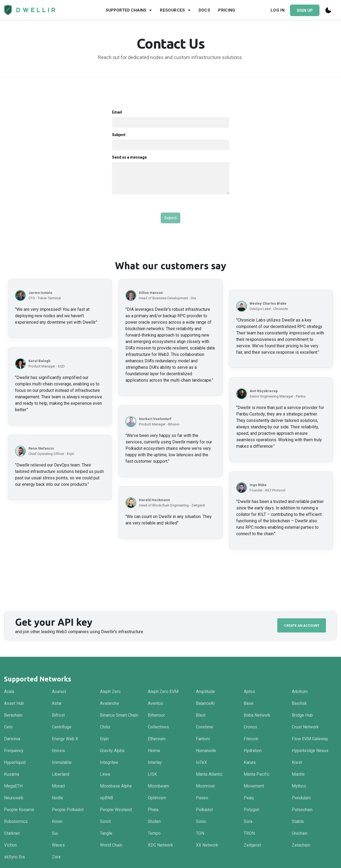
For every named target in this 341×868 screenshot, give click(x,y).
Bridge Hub (302, 715)
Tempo (154, 833)
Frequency (14, 751)
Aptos (249, 692)
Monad (58, 786)
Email (117, 112)
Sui (55, 833)
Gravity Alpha (112, 751)
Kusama (12, 774)
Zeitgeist (252, 845)
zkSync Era (14, 857)
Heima (154, 751)
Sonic (201, 821)
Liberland (61, 774)
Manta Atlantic (209, 774)
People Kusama (19, 810)
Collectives (158, 727)
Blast (201, 715)
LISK (152, 774)
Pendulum (301, 798)
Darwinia (12, 739)
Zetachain (301, 845)
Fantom (203, 739)
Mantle (298, 774)
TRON (249, 833)
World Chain (111, 845)
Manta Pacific (257, 774)
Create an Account (302, 625)
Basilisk (299, 703)
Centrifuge (62, 727)
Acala (9, 692)
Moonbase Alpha (116, 786)
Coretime (204, 727)
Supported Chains (126, 10)
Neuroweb (14, 798)
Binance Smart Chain (119, 715)
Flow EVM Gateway (310, 739)
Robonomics (16, 821)
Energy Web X (65, 739)
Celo (8, 727)
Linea (105, 774)
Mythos (299, 786)
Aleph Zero (110, 692)
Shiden (154, 821)
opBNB (107, 798)
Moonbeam (158, 786)
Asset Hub (14, 703)
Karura (250, 762)
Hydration (253, 751)
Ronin (57, 821)
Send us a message (129, 157)
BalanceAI (205, 703)
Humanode (206, 751)
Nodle (58, 798)
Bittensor (156, 715)
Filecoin (251, 739)
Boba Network (257, 715)
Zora (56, 857)
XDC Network (160, 845)
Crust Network (305, 727)
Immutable (62, 762)
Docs (204, 10)
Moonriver (205, 786)
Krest (297, 762)
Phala (153, 810)
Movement (254, 786)
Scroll (105, 821)
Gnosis (58, 751)
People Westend (116, 810)
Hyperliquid (15, 762)
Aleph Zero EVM (163, 692)
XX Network (207, 845)
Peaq (249, 798)
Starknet (12, 833)
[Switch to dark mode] (329, 10)
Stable (298, 821)
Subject (119, 135)
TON (200, 833)
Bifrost (58, 715)
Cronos (250, 727)
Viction (10, 845)
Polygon (252, 810)
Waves (58, 845)
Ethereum (157, 739)
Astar (57, 703)
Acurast (59, 692)
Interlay (155, 762)
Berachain (13, 715)
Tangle (106, 833)
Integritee (109, 762)
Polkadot (204, 810)
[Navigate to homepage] (30, 10)
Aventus (155, 703)
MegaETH (13, 786)
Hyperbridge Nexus (310, 751)
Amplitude (205, 692)
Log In (278, 10)
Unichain (300, 833)
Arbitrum (300, 692)
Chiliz (105, 727)
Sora (248, 821)
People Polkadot (68, 810)
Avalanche (110, 703)
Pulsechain (302, 810)
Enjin (104, 739)
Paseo (202, 798)
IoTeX (201, 762)
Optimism (157, 798)
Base (249, 703)
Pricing (227, 10)
